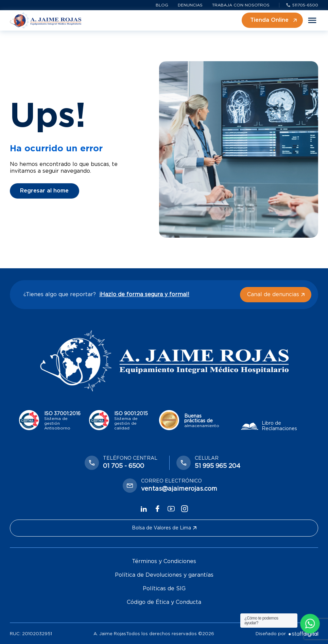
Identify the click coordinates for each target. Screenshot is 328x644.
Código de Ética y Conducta (164, 602)
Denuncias (190, 5)
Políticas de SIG (164, 589)
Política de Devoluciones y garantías (164, 575)
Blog (162, 5)
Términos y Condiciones (164, 561)
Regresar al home (44, 191)
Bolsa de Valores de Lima (164, 528)
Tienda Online (273, 20)
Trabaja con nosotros (241, 5)
